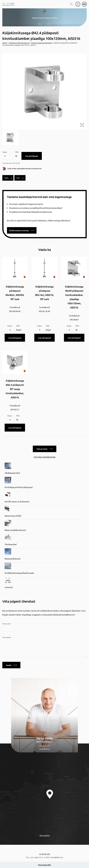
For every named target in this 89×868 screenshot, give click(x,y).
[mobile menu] (84, 4)
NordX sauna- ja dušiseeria (17, 501)
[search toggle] (71, 4)
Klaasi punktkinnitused (15, 530)
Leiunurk (9, 587)
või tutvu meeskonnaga (45, 457)
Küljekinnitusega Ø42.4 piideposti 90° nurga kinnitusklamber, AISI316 (15, 389)
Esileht (5, 43)
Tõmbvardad (11, 544)
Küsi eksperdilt (44, 865)
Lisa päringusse (32, 156)
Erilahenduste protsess (22, 230)
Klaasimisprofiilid (13, 516)
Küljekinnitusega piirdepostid (41, 43)
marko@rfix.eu (44, 749)
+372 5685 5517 (44, 746)
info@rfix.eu (57, 857)
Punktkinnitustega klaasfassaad (19, 573)
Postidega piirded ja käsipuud (19, 43)
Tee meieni (45, 835)
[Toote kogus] (8, 156)
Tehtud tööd (45, 449)
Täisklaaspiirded (12, 473)
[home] (8, 4)
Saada (11, 665)
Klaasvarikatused (13, 559)
